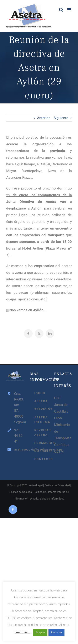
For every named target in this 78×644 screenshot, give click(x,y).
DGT (58, 398)
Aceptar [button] (40, 632)
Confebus (62, 445)
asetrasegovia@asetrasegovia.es (19, 449)
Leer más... (22, 632)
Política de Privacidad (57, 485)
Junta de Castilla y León (61, 411)
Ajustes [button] (64, 625)
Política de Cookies (21, 492)
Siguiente (61, 118)
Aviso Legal (36, 485)
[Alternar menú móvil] (70, 10)
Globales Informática (52, 499)
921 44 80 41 (18, 436)
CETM (59, 451)
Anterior (43, 118)
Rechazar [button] (56, 632)
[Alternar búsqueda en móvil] (61, 10)
